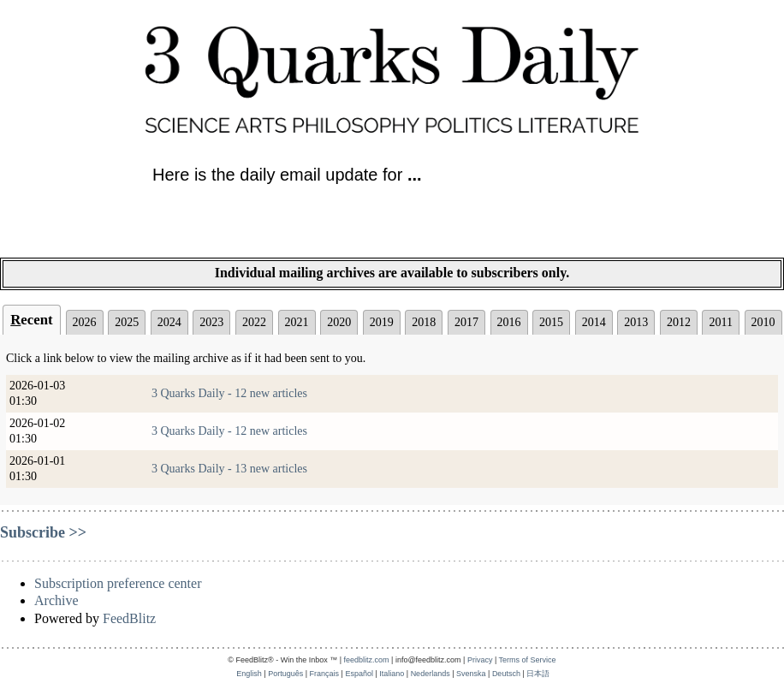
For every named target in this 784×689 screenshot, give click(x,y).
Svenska (471, 674)
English (249, 674)
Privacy (480, 660)
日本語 (538, 674)
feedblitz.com (367, 660)
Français (325, 674)
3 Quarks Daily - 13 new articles (229, 469)
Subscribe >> (43, 532)
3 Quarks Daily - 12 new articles (229, 393)
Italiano (392, 674)
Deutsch (506, 674)
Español (359, 674)
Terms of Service (528, 660)
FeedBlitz (129, 618)
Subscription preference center (118, 583)
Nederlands (431, 674)
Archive (56, 600)
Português (285, 674)
